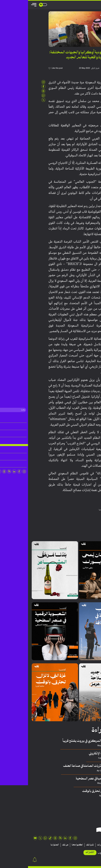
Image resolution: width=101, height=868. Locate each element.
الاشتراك (62, 852)
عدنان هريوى (86, 758)
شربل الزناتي (67, 68)
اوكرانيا (79, 510)
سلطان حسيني (85, 771)
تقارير (84, 845)
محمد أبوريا (86, 796)
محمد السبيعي (85, 783)
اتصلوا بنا (27, 845)
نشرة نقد (62, 845)
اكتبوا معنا (49, 845)
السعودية (86, 510)
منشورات (73, 845)
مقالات (93, 845)
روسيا (73, 510)
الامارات (93, 510)
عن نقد (37, 845)
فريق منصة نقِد (85, 746)
